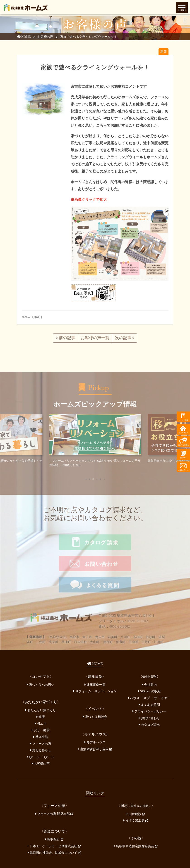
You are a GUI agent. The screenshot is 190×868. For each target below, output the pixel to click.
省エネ (41, 701)
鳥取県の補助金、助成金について (54, 831)
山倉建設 (136, 792)
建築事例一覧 (95, 662)
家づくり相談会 (95, 695)
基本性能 (41, 715)
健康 (41, 695)
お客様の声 (46, 37)
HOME (24, 37)
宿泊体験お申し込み (95, 727)
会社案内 (149, 662)
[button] (86, 479)
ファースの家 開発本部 (54, 792)
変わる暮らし (41, 728)
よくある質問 (149, 683)
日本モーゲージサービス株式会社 (54, 824)
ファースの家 (41, 721)
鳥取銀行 (54, 817)
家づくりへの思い (41, 662)
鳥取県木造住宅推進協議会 (136, 824)
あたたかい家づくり (41, 688)
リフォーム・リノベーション (95, 669)
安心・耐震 (41, 708)
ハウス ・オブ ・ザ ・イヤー (149, 676)
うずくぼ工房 (136, 798)
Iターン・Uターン (41, 735)
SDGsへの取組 (149, 669)
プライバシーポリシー (149, 689)
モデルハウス (95, 720)
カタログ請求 (149, 703)
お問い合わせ (149, 696)
